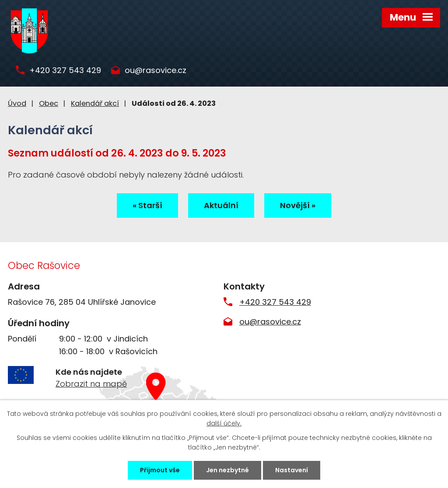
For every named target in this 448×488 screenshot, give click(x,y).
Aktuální (221, 205)
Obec (49, 103)
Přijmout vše (160, 470)
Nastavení (292, 470)
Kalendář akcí (95, 103)
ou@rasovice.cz (156, 71)
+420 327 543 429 (65, 71)
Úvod (17, 103)
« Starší (147, 205)
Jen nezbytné (227, 470)
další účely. (224, 423)
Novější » (298, 205)
